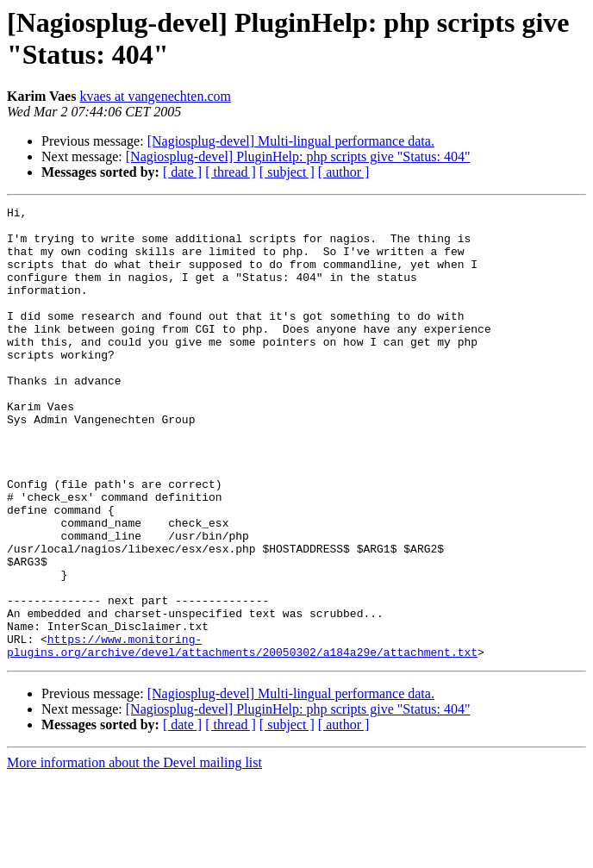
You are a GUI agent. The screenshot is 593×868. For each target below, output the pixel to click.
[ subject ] (287, 172)
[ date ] (182, 172)
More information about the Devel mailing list (134, 853)
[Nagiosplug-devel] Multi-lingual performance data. (291, 141)
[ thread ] (231, 172)
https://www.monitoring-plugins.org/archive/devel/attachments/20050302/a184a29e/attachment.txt (242, 734)
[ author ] (344, 172)
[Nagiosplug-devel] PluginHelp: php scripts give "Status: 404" (298, 156)
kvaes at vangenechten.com (155, 96)
